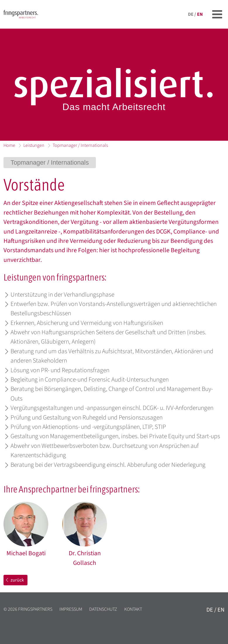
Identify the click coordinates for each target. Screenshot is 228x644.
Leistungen (34, 145)
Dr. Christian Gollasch (85, 558)
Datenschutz (103, 609)
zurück (14, 580)
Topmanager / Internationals (80, 145)
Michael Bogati (26, 553)
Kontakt (133, 609)
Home (9, 145)
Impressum (71, 609)
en (200, 14)
